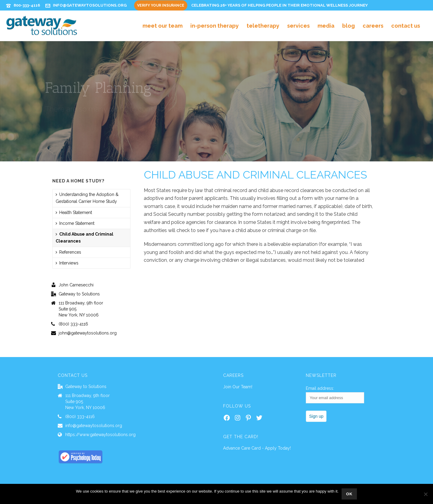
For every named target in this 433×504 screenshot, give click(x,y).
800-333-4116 (27, 5)
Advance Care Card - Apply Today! (257, 448)
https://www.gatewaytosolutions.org (100, 435)
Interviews (67, 263)
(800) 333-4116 (73, 324)
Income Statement (75, 223)
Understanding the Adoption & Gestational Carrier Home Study (87, 198)
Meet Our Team (163, 26)
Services (298, 26)
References (68, 252)
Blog (349, 26)
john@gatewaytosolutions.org (88, 333)
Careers (373, 26)
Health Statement (74, 212)
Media (326, 26)
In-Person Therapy (215, 26)
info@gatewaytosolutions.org (90, 5)
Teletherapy (263, 26)
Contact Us (406, 26)
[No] (425, 494)
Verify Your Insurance (161, 5)
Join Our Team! (238, 387)
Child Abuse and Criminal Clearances (84, 238)
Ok (349, 494)
